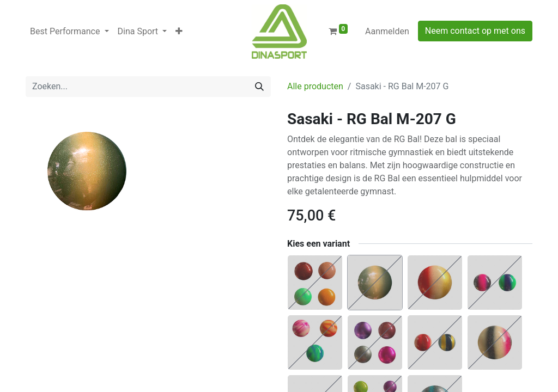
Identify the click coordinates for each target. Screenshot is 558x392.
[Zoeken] (259, 87)
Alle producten (315, 86)
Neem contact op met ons (475, 31)
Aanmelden (387, 31)
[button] (179, 32)
